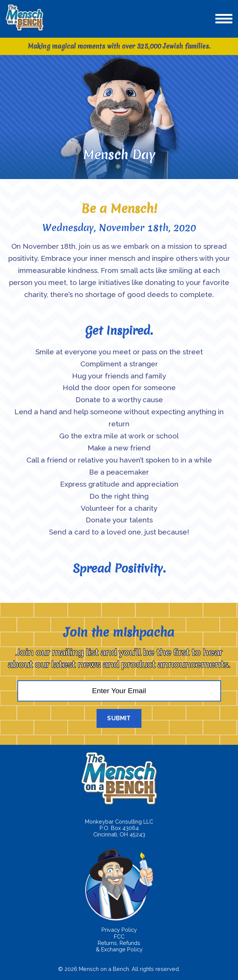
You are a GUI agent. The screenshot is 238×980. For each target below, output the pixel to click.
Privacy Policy (119, 930)
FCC (119, 936)
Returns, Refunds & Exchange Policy (119, 946)
